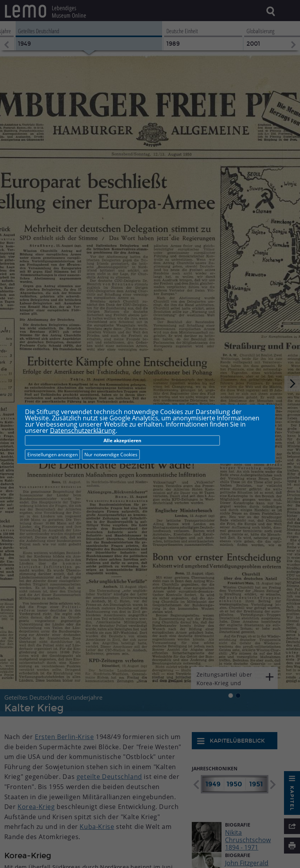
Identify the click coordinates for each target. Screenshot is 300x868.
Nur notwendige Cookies (111, 455)
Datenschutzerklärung (83, 430)
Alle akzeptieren (122, 440)
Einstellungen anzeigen (53, 455)
